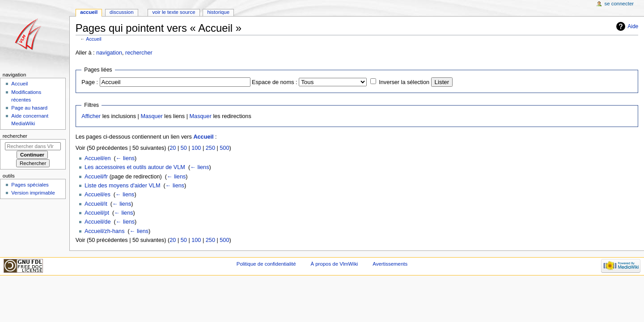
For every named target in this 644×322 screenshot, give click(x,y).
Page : (90, 82)
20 (173, 148)
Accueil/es (97, 195)
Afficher (91, 116)
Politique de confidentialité (266, 264)
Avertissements (390, 264)
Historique (218, 12)
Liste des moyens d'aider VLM (123, 186)
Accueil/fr (96, 177)
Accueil (93, 39)
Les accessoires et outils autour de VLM (135, 167)
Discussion (121, 12)
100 (196, 148)
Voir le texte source (174, 12)
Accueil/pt (97, 213)
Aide (633, 26)
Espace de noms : (275, 82)
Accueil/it (96, 204)
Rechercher (15, 136)
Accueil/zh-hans (105, 231)
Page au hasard (29, 108)
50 (184, 148)
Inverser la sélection (404, 82)
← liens (125, 158)
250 (210, 148)
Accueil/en (98, 158)
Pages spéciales (30, 185)
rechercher (139, 53)
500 (224, 148)
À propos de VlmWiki (334, 264)
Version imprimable (33, 193)
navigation (109, 53)
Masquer (151, 116)
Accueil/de (98, 222)
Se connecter (619, 4)
